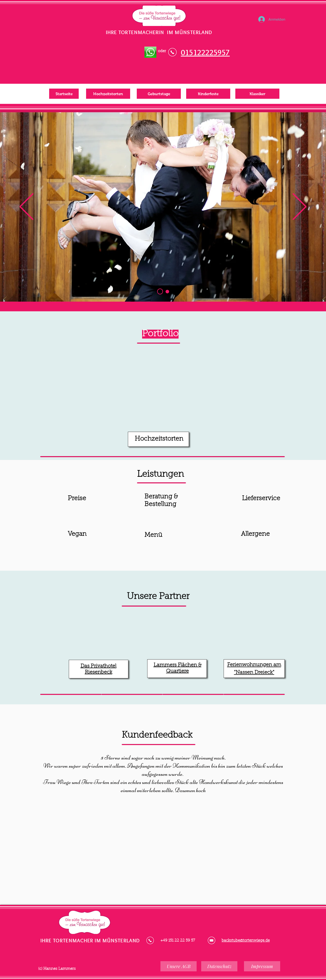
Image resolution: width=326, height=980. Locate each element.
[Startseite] (64, 94)
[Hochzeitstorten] (108, 94)
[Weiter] (300, 207)
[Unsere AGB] (179, 966)
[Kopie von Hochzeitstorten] (167, 291)
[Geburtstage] (159, 94)
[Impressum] (262, 966)
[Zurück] (26, 207)
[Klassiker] (257, 94)
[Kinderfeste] (208, 94)
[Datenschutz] (219, 966)
